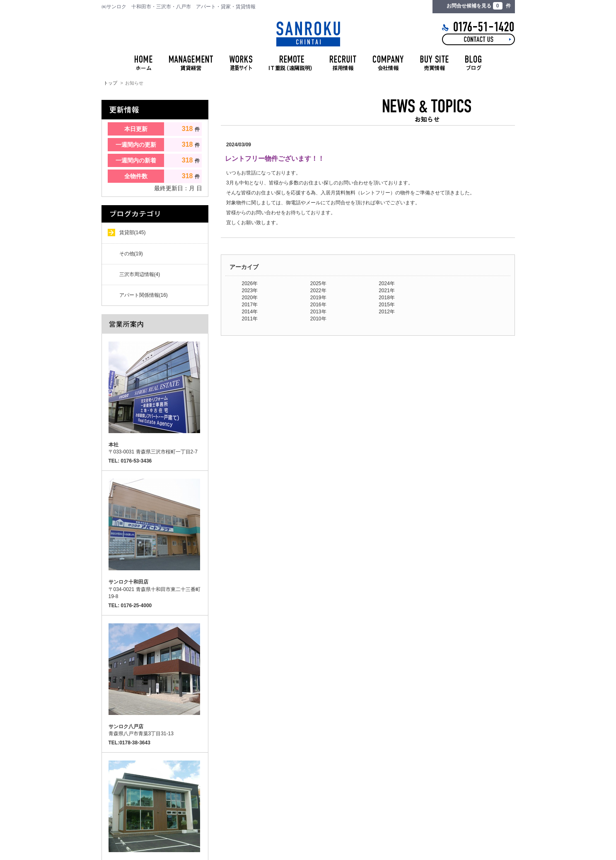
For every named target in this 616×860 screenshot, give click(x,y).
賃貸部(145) (133, 233)
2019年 (318, 298)
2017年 (250, 305)
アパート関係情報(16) (144, 295)
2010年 (318, 319)
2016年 (318, 305)
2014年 (250, 312)
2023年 (250, 291)
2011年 (250, 319)
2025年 (318, 283)
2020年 (250, 298)
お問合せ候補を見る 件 (478, 6)
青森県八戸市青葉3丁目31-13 (141, 730)
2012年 (387, 312)
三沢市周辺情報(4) (140, 274)
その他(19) (131, 254)
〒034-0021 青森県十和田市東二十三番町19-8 (155, 589)
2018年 (387, 298)
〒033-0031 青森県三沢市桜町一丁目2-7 (153, 448)
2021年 (387, 291)
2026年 (250, 283)
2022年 (318, 291)
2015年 (387, 305)
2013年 (318, 312)
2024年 (387, 283)
